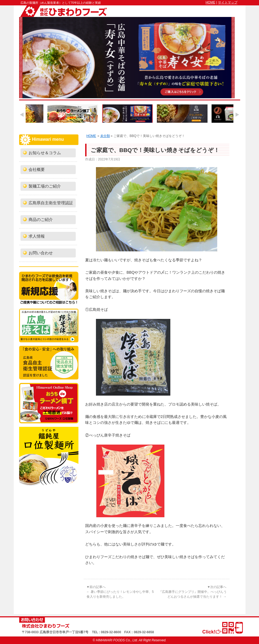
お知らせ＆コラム (45, 153)
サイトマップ (228, 2)
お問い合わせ (41, 253)
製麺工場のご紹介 (45, 186)
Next (237, 114)
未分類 (105, 136)
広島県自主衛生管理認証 (51, 203)
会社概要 (37, 170)
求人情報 (37, 236)
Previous (22, 114)
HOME (210, 2)
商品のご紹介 (41, 220)
